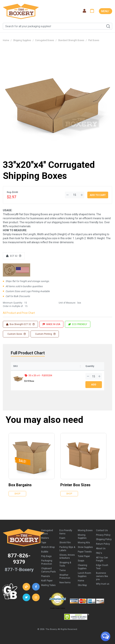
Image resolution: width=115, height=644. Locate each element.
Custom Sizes (16, 334)
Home (6, 40)
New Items (65, 583)
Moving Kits (84, 543)
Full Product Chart (28, 353)
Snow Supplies (85, 547)
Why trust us (103, 584)
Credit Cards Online (58, 608)
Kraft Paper (47, 581)
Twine (63, 570)
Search (108, 26)
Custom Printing (45, 334)
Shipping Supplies (22, 40)
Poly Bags (46, 556)
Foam (62, 538)
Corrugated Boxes (45, 40)
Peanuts (46, 576)
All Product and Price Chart (19, 313)
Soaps (81, 561)
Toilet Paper (84, 556)
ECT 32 (14, 256)
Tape (44, 543)
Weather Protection (65, 577)
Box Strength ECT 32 (20, 324)
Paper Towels (85, 552)
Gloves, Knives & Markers (67, 557)
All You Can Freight (102, 559)
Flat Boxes (94, 40)
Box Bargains (20, 485)
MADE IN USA (51, 324)
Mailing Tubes (48, 585)
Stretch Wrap (48, 547)
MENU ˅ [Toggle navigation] (106, 11)
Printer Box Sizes (75, 485)
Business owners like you (102, 576)
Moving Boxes (85, 530)
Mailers (45, 538)
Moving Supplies (82, 537)
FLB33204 (47, 375)
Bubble (45, 552)
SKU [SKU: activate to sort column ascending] (15, 366)
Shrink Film (65, 543)
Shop (17, 494)
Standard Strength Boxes (71, 40)
